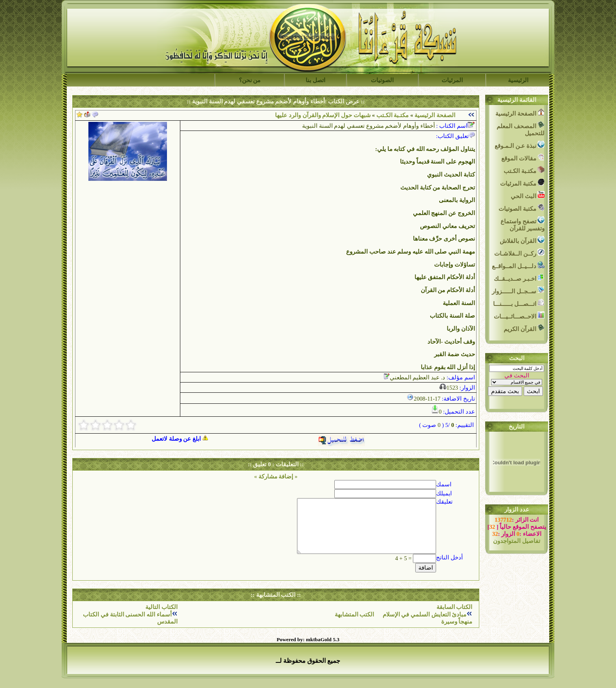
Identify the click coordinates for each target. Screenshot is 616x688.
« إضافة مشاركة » (276, 476)
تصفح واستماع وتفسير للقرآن (522, 224)
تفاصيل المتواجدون (517, 541)
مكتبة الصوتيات (522, 208)
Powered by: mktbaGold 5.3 (308, 639)
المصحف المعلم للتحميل (521, 129)
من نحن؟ (250, 80)
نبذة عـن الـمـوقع (520, 145)
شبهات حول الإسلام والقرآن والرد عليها (323, 115)
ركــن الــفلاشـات (519, 253)
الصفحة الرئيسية (435, 115)
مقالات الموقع (523, 157)
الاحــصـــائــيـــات (519, 315)
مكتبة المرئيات (522, 183)
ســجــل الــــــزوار (518, 290)
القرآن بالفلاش (522, 240)
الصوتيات (382, 80)
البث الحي (528, 195)
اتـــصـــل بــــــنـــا (519, 303)
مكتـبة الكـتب (392, 115)
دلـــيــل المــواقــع (518, 265)
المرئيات (452, 80)
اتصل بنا (315, 80)
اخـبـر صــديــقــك (519, 278)
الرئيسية (518, 80)
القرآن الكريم (524, 328)
